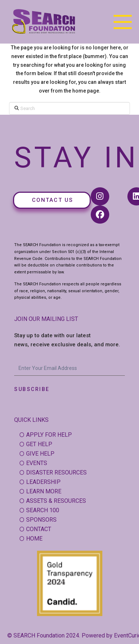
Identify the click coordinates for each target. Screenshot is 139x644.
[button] (123, 22)
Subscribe (32, 389)
